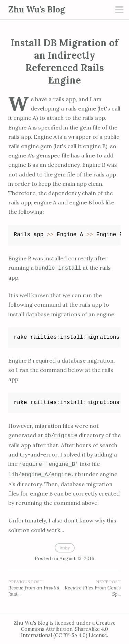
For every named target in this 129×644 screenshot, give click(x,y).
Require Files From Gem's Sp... (93, 588)
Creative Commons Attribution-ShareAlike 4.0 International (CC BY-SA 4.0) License (68, 629)
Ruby (65, 548)
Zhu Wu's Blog (37, 9)
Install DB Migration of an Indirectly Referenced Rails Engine (64, 61)
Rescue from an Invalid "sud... (36, 588)
